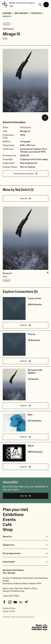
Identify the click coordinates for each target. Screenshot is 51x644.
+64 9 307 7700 (11, 596)
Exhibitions (13, 515)
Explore (26, 325)
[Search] (40, 5)
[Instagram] (10, 602)
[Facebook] (4, 602)
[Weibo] (26, 602)
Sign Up (25, 496)
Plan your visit (15, 510)
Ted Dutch (8, 29)
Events (9, 520)
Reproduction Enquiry (26, 174)
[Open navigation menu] (46, 5)
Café (7, 525)
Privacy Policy (9, 608)
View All (26, 198)
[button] (26, 244)
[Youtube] (15, 602)
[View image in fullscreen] (45, 118)
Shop (8, 530)
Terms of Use (9, 611)
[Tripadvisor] (21, 602)
